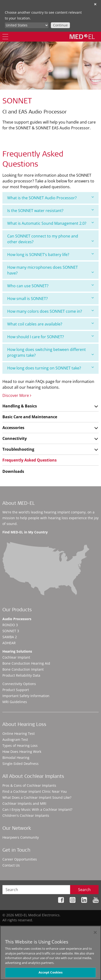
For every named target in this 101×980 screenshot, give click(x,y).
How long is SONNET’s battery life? (50, 254)
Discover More (17, 395)
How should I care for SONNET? (50, 337)
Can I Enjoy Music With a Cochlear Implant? (37, 809)
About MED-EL (19, 504)
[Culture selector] (27, 25)
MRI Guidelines (15, 702)
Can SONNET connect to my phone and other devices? (50, 239)
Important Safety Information (26, 696)
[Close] (95, 932)
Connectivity (15, 438)
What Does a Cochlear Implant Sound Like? (37, 797)
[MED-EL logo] (82, 37)
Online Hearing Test (19, 733)
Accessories (13, 428)
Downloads (13, 471)
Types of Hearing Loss (20, 746)
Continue (60, 25)
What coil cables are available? (50, 324)
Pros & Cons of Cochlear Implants (29, 785)
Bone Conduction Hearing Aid (26, 663)
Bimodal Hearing (16, 758)
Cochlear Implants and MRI (24, 803)
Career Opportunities (20, 859)
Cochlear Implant (16, 657)
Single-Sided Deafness (20, 764)
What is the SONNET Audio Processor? (50, 198)
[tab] (50, 198)
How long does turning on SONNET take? (50, 368)
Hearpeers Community (21, 837)
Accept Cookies (51, 972)
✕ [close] (95, 4)
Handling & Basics (20, 406)
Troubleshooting (18, 449)
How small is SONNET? (50, 298)
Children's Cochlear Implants (26, 815)
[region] (50, 953)
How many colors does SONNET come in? (50, 311)
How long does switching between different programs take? (50, 352)
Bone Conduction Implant (23, 669)
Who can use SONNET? (50, 286)
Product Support (16, 690)
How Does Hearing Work (22, 752)
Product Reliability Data (21, 675)
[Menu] (5, 37)
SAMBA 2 (10, 637)
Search (84, 890)
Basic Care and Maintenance (30, 417)
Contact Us (11, 865)
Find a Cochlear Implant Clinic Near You (35, 791)
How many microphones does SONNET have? (50, 270)
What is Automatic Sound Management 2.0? (50, 223)
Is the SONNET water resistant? (50, 210)
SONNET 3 (11, 631)
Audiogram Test (15, 740)
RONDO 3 (10, 625)
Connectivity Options (19, 684)
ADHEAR (9, 643)
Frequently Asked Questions (30, 460)
